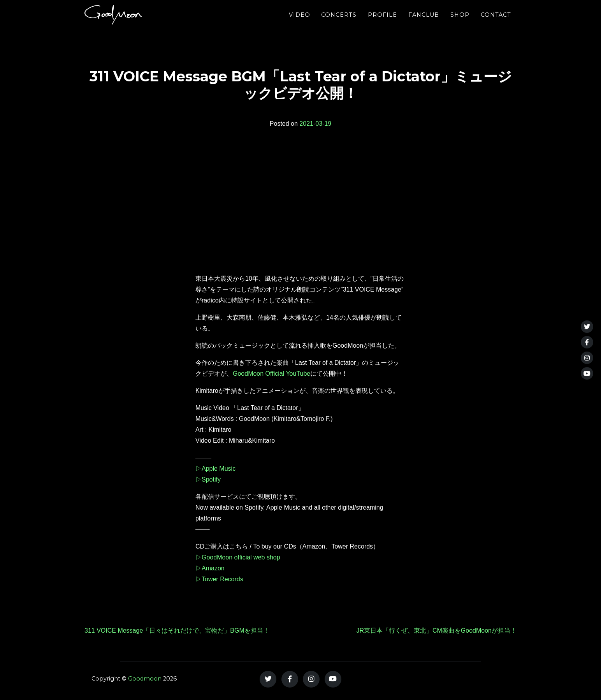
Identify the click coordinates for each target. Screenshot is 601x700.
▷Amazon (210, 568)
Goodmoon (145, 679)
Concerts (339, 21)
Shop (460, 21)
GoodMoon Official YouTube (272, 374)
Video (300, 21)
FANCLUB (424, 21)
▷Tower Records (219, 579)
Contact (496, 21)
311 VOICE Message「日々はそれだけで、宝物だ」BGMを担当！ (177, 631)
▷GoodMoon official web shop (238, 557)
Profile (382, 21)
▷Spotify (208, 479)
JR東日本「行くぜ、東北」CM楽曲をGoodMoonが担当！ (436, 631)
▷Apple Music (215, 469)
